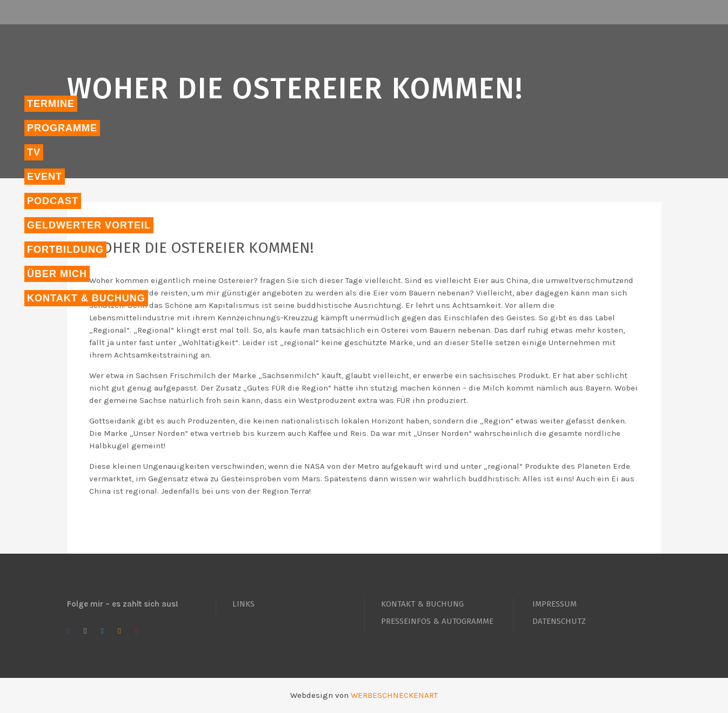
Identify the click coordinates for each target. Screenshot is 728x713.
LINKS (243, 604)
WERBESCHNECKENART (394, 695)
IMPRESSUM (555, 604)
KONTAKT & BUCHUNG (422, 604)
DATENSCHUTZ (559, 621)
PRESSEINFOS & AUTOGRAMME (437, 621)
